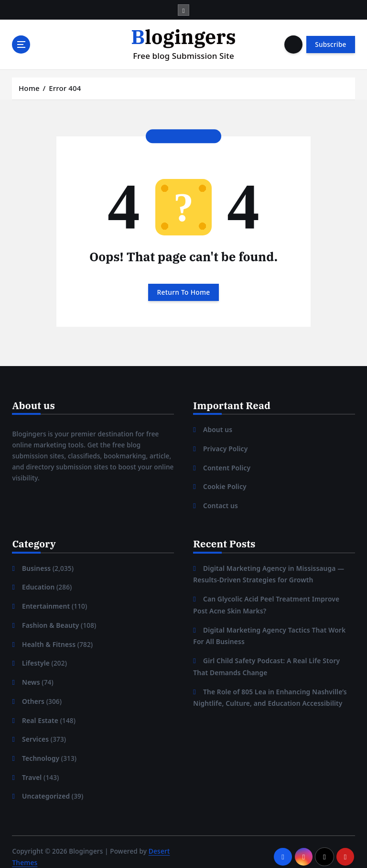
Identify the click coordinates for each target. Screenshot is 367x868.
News (31, 676)
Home (29, 88)
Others (33, 695)
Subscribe (330, 45)
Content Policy (226, 466)
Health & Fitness (48, 639)
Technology (40, 750)
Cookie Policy (224, 484)
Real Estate (40, 713)
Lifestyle (36, 657)
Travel (32, 769)
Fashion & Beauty (50, 621)
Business (36, 565)
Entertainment (45, 602)
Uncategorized (45, 787)
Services (35, 732)
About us (217, 429)
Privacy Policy (225, 447)
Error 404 (65, 88)
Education (38, 583)
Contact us (220, 503)
